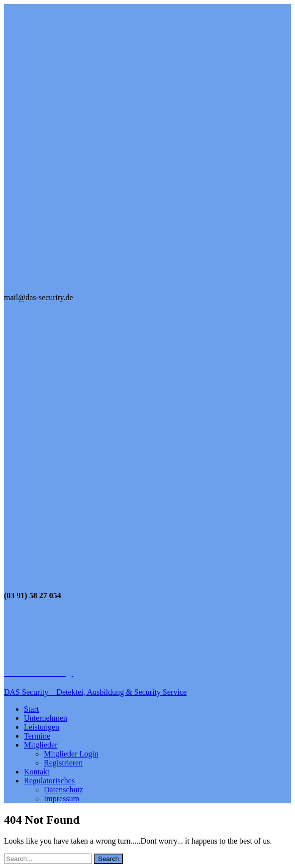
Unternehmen (46, 718)
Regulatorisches (49, 781)
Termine (37, 736)
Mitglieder (41, 745)
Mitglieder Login (71, 754)
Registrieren (63, 763)
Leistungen (42, 727)
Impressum (61, 799)
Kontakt (37, 772)
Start (31, 709)
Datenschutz (63, 790)
